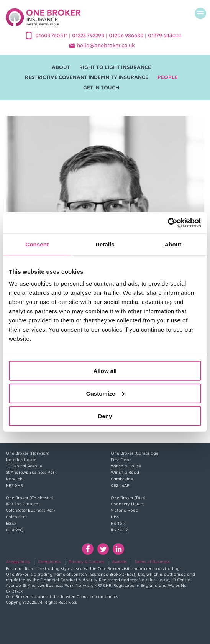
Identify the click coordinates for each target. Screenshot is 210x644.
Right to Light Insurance (115, 68)
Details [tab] (105, 244)
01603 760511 (52, 36)
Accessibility (18, 562)
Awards (119, 562)
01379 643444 (165, 36)
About (61, 68)
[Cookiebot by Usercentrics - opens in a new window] (168, 223)
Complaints (49, 562)
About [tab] (173, 244)
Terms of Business (152, 562)
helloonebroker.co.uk (106, 46)
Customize (105, 393)
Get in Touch (101, 88)
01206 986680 (127, 36)
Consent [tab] (37, 244)
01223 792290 (89, 36)
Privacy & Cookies (86, 562)
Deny (105, 416)
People (168, 78)
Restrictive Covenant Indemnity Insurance (87, 78)
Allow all (105, 371)
